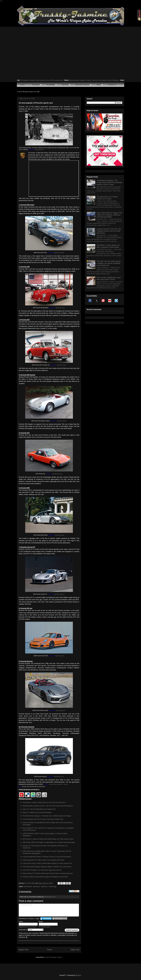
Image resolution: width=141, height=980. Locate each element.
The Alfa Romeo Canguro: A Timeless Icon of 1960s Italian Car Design (47, 816)
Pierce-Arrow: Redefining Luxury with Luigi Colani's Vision (109, 309)
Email (41, 922)
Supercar (44, 886)
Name (21, 922)
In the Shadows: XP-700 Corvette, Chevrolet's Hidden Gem (43, 819)
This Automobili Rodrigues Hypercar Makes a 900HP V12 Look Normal (47, 867)
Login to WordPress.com (60, 918)
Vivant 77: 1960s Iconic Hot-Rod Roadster (37, 812)
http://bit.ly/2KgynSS (60, 711)
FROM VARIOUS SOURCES (56, 784)
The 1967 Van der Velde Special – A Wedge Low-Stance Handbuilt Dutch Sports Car (109, 294)
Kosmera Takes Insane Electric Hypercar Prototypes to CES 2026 (45, 877)
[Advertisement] (70, 45)
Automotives (28, 886)
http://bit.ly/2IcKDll (39, 150)
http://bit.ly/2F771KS (59, 777)
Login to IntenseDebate (46, 918)
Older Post (75, 950)
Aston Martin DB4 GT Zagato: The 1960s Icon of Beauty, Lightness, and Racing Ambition (109, 245)
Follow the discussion (77, 891)
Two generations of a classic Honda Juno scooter (107, 228)
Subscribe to (31, 930)
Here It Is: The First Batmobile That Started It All (39, 809)
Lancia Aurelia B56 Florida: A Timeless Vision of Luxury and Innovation (47, 857)
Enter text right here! (49, 910)
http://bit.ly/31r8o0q (60, 308)
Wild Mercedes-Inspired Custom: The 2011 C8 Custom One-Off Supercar (104, 80)
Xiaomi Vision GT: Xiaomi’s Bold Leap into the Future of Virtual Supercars (48, 873)
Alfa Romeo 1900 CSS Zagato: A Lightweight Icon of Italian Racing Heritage (49, 842)
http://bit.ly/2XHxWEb (59, 253)
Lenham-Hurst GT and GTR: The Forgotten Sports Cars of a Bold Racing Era (109, 262)
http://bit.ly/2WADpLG (59, 594)
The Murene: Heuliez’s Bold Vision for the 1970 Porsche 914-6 (52, 80)
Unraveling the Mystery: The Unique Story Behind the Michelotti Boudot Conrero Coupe (109, 213)
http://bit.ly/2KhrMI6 (60, 535)
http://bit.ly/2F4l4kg (61, 365)
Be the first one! (50, 897)
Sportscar (37, 886)
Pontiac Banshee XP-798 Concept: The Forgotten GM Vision (43, 860)
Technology (53, 886)
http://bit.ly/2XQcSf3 (62, 421)
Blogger (78, 975)
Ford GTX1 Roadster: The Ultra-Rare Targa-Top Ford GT (42, 870)
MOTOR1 (66, 784)
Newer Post (24, 950)
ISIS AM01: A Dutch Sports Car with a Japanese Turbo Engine (108, 277)
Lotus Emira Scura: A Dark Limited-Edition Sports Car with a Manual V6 (47, 863)
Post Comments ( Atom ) (54, 957)
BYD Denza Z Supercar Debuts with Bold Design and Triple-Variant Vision (48, 839)
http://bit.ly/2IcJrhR (60, 656)
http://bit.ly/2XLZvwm (57, 474)
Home (50, 950)
